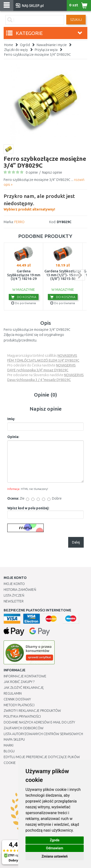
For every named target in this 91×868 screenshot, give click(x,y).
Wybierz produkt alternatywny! (45, 202)
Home (9, 45)
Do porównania (24, 303)
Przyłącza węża (46, 50)
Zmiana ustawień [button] (54, 856)
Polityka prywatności (22, 716)
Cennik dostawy (17, 699)
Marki (8, 745)
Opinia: (13, 437)
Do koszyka (24, 297)
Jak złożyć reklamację (24, 688)
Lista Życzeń (14, 595)
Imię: (11, 419)
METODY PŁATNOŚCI (19, 705)
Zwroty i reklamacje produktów (32, 711)
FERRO (19, 222)
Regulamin (13, 693)
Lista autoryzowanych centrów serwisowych (43, 734)
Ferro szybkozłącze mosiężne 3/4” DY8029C (37, 55)
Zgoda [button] (55, 840)
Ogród (25, 45)
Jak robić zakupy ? (19, 682)
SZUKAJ (76, 20)
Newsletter (14, 601)
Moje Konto (14, 584)
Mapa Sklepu (14, 739)
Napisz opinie (52, 172)
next (79, 275)
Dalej (76, 542)
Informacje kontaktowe (25, 676)
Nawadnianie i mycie (52, 45)
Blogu (9, 751)
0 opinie (32, 172)
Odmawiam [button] (55, 848)
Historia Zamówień (20, 590)
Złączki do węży (16, 50)
